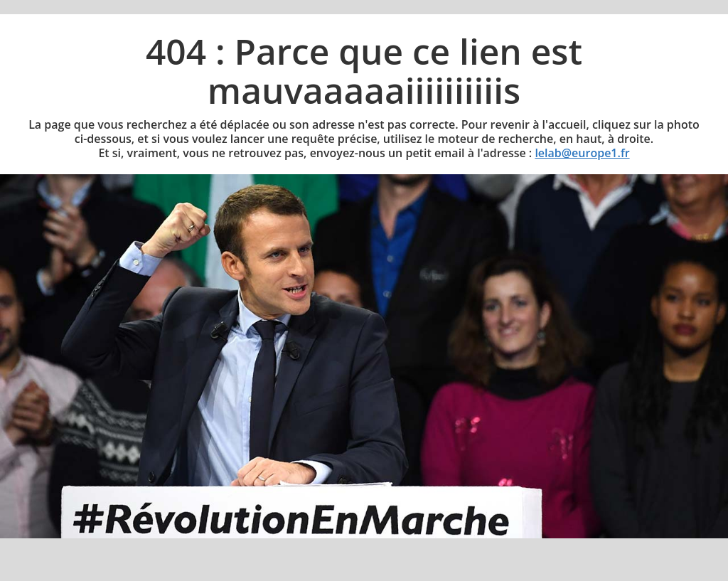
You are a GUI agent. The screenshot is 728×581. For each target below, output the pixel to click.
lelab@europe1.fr (582, 153)
